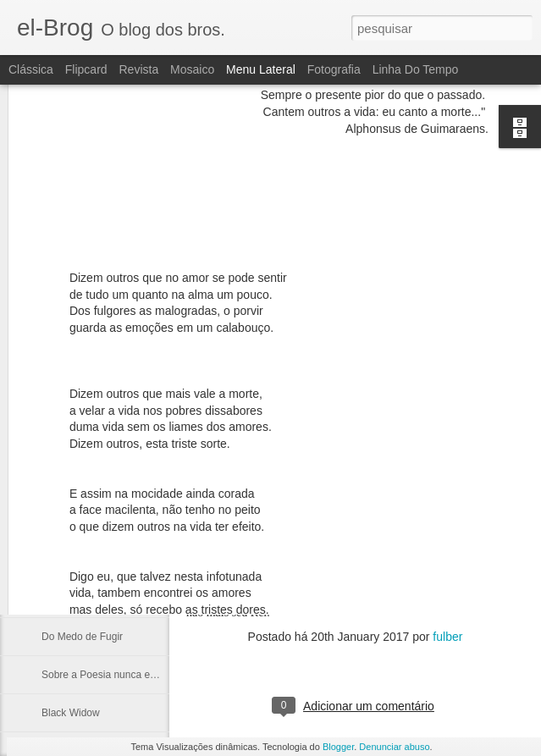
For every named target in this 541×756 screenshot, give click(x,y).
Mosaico (192, 69)
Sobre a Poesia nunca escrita (108, 675)
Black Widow (71, 713)
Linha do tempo (416, 69)
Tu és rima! (67, 599)
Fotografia (334, 69)
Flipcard (86, 69)
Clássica (31, 69)
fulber (447, 637)
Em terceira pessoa (85, 560)
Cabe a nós (67, 484)
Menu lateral (261, 69)
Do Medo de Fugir (82, 637)
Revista (138, 69)
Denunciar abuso (394, 747)
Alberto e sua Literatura (94, 522)
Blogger (338, 747)
